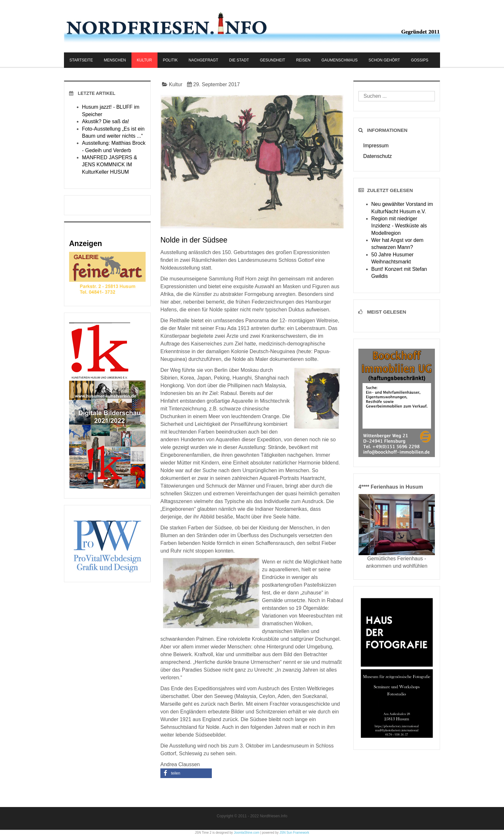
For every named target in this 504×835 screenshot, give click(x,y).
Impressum (376, 146)
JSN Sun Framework (294, 833)
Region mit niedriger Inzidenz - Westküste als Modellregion (399, 226)
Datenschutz (378, 156)
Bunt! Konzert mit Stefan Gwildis (399, 273)
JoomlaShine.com (246, 833)
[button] (186, 773)
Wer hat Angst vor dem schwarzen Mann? (397, 244)
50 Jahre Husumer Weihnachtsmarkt (392, 258)
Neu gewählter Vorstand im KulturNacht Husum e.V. (402, 208)
